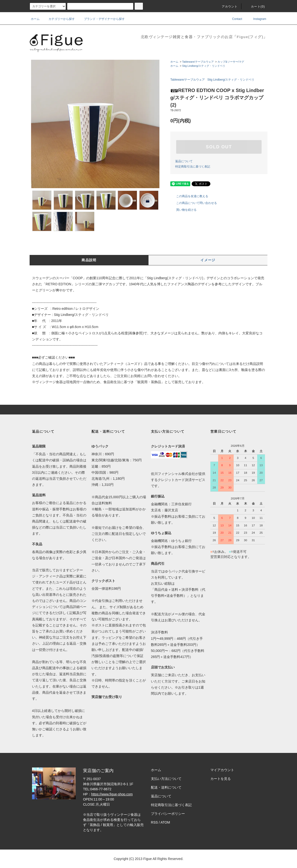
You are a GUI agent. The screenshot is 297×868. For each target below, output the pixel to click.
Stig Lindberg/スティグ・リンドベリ (204, 66)
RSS (154, 822)
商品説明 (89, 260)
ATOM (165, 822)
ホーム (35, 19)
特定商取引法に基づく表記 (193, 167)
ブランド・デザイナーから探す (101, 19)
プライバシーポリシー (168, 814)
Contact (234, 19)
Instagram (256, 19)
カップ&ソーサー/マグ (231, 62)
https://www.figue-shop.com (112, 794)
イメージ (208, 260)
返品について (184, 161)
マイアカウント (222, 770)
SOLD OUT (219, 147)
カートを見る (221, 779)
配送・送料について (166, 787)
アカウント (227, 7)
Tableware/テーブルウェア (198, 62)
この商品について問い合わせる (194, 203)
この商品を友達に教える (189, 196)
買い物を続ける (183, 210)
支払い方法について (166, 779)
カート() (255, 7)
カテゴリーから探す (59, 19)
